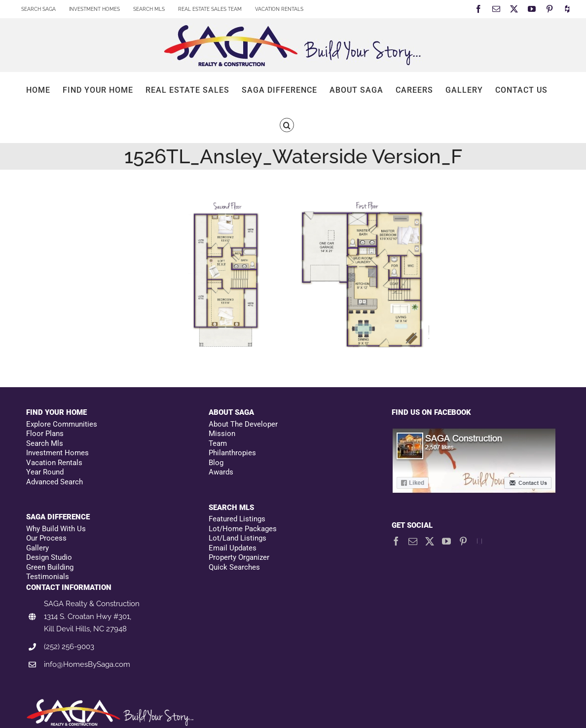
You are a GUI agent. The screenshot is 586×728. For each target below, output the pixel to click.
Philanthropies (232, 453)
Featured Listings (237, 519)
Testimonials (48, 577)
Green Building (50, 567)
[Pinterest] (463, 541)
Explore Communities (62, 424)
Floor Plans (45, 434)
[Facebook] (396, 541)
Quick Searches (234, 567)
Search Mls (45, 443)
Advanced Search (55, 482)
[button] (287, 125)
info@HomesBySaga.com (87, 664)
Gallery (37, 548)
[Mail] (413, 541)
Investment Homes (57, 453)
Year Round (45, 472)
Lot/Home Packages (243, 529)
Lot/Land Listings (238, 538)
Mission (222, 434)
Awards (221, 472)
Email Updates (233, 548)
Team (218, 443)
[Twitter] (430, 541)
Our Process (46, 538)
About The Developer (243, 424)
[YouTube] (446, 541)
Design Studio (49, 557)
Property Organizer (239, 557)
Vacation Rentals (54, 463)
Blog (216, 463)
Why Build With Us (56, 529)
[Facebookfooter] (475, 433)
